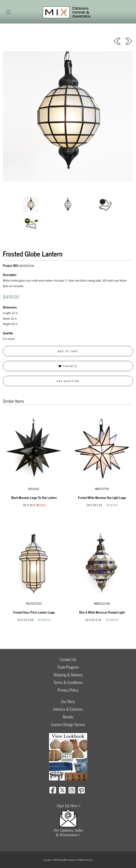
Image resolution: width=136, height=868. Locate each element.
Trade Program (68, 667)
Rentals (68, 717)
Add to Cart (68, 351)
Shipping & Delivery (68, 675)
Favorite (68, 366)
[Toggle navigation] (8, 12)
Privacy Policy (68, 690)
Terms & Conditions (68, 682)
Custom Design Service (68, 724)
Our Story (68, 701)
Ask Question (68, 381)
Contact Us (68, 659)
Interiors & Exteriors (68, 709)
